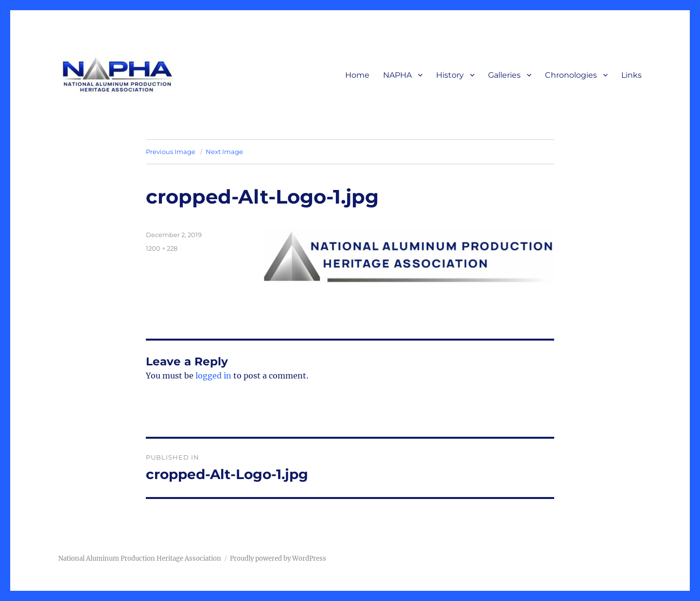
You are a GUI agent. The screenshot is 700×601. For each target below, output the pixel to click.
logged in (213, 376)
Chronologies (571, 75)
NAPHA (397, 75)
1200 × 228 (162, 248)
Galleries (504, 75)
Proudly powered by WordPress (278, 558)
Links (631, 75)
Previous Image (171, 152)
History (450, 75)
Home (357, 75)
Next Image (224, 152)
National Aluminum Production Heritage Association (140, 558)
